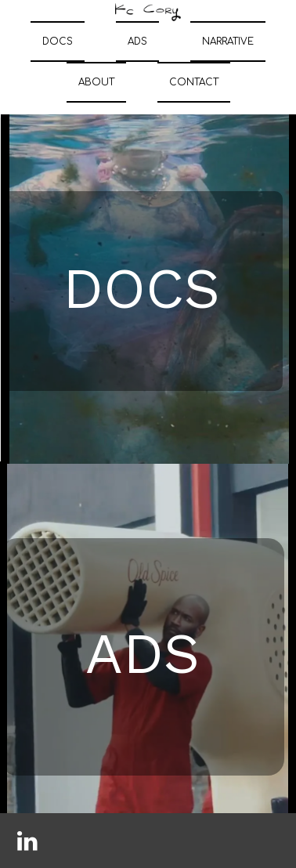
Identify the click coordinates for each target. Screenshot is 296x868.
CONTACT (194, 82)
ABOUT (96, 82)
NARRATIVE (228, 42)
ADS (137, 42)
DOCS (58, 42)
